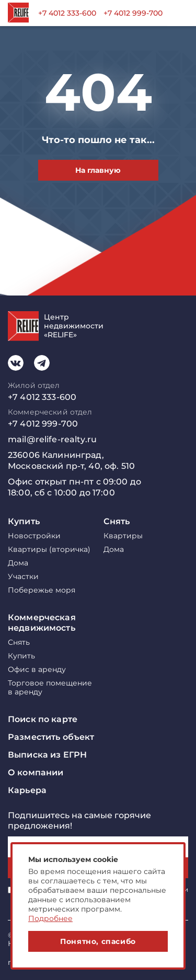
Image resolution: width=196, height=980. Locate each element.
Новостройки (34, 536)
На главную (98, 170)
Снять (117, 521)
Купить (24, 521)
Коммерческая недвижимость (42, 623)
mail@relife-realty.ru (52, 439)
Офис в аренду (37, 670)
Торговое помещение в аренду (50, 688)
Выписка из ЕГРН (47, 755)
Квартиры (123, 536)
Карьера (27, 790)
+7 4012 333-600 (67, 13)
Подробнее (50, 918)
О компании (36, 772)
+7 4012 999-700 (133, 13)
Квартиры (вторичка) (49, 550)
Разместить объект (51, 737)
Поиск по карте (43, 719)
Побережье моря (42, 590)
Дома (18, 563)
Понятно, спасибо (98, 941)
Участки (23, 577)
